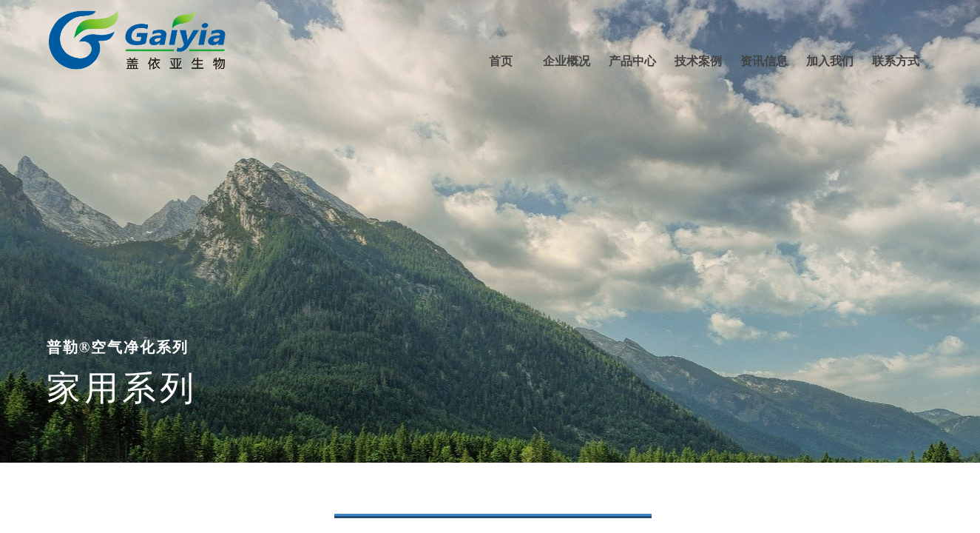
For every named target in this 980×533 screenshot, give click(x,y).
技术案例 (698, 61)
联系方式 (896, 61)
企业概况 (567, 61)
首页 (501, 61)
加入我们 (830, 61)
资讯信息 (764, 61)
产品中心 (632, 61)
